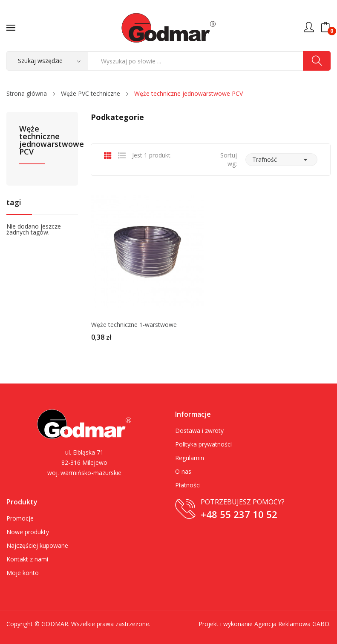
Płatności (188, 485)
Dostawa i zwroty (199, 431)
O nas (183, 471)
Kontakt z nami (27, 559)
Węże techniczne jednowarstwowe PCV (42, 141)
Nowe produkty (28, 532)
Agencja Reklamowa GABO (292, 624)
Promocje (20, 518)
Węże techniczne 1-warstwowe (134, 325)
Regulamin (190, 458)
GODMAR (55, 624)
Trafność (281, 160)
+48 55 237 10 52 (239, 514)
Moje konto (23, 573)
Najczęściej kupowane (37, 545)
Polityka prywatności (203, 444)
